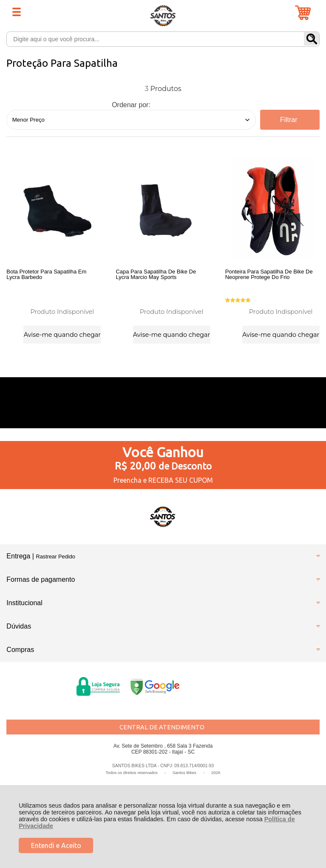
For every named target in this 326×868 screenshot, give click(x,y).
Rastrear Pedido (55, 561)
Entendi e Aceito (56, 845)
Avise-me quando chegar (62, 334)
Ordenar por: (131, 105)
